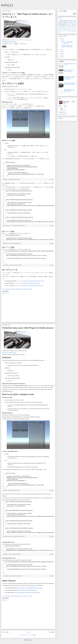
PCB (65, 25)
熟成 (72, 31)
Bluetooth (18, 289)
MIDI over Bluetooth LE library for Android (69, 71)
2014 (61, 53)
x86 (75, 30)
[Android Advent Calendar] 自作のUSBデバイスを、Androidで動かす (70, 78)
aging (64, 30)
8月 (62, 40)
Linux (60, 29)
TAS (63, 29)
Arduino (74, 23)
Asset (12, 289)
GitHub (18, 179)
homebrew (68, 30)
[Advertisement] (13, 308)
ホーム (29, 632)
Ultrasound (68, 29)
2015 (61, 51)
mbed (63, 27)
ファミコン (72, 27)
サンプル (67, 27)
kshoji (7, 5)
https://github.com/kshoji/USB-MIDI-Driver (30, 283)
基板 (69, 31)
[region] (28, 170)
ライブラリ (70, 24)
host (72, 30)
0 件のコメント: (6, 293)
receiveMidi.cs (6, 265)
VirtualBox (73, 25)
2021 (61, 38)
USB (31, 289)
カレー (66, 31)
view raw (52, 179)
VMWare (60, 30)
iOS (22, 289)
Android (8, 289)
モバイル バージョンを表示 (28, 635)
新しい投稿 (5, 632)
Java (70, 28)
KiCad (73, 28)
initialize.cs (6, 179)
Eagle (66, 28)
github (64, 24)
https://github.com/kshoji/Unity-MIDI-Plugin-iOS (32, 286)
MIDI (25, 289)
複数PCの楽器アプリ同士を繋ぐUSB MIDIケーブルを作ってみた (70, 91)
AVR (59, 28)
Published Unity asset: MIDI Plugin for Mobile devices (28, 328)
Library (61, 25)
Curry (63, 28)
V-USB (73, 29)
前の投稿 (52, 632)
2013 (61, 55)
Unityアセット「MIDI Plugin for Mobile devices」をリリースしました (67, 43)
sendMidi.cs (6, 243)
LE (61, 24)
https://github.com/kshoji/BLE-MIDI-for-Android (33, 281)
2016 (61, 50)
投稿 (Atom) (30, 640)
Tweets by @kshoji (63, 114)
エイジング (62, 31)
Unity (28, 289)
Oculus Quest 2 (12, 75)
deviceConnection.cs (8, 226)
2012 (61, 57)
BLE (15, 289)
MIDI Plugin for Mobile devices (9, 42)
